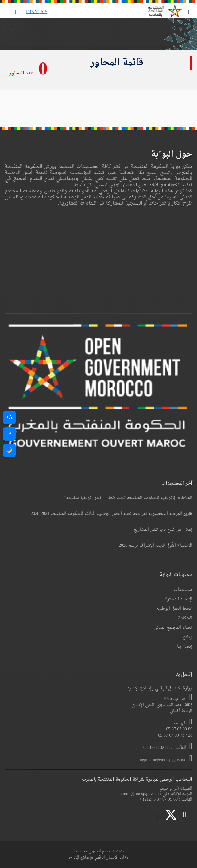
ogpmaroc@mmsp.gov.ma (163, 760)
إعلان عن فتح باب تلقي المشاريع (163, 530)
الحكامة (185, 618)
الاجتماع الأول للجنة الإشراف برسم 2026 (156, 546)
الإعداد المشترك (178, 599)
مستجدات (183, 590)
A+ (9, 417)
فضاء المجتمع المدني (173, 628)
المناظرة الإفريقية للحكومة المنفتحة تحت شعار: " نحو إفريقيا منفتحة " (128, 498)
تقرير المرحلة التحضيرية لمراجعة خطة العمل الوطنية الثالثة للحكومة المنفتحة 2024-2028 (112, 514)
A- (9, 434)
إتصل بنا (185, 647)
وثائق (187, 637)
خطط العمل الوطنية (174, 609)
